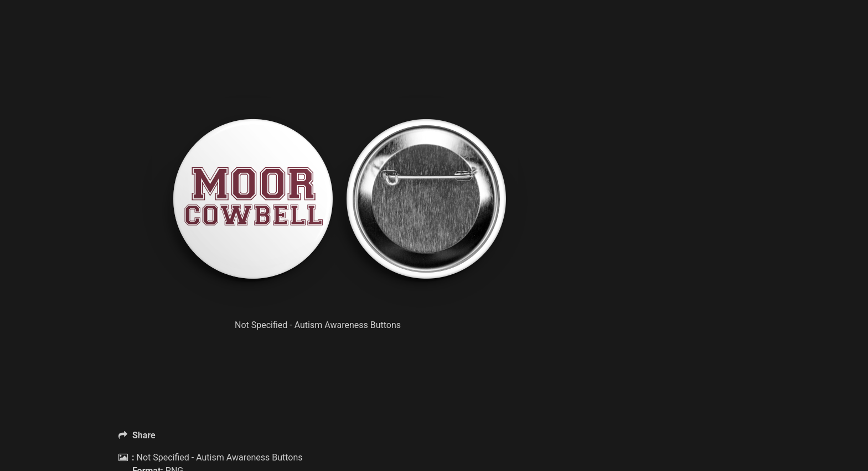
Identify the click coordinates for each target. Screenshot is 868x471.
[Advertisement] (334, 66)
